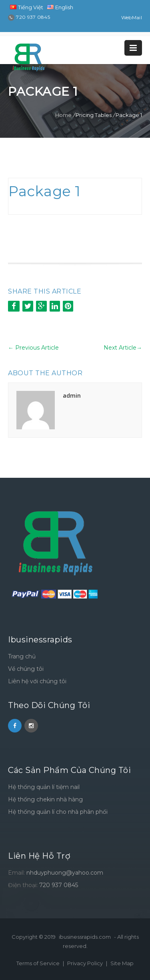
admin (72, 395)
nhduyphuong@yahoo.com (65, 873)
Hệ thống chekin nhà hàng (45, 799)
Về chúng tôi (26, 669)
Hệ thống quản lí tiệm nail (44, 787)
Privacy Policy (86, 963)
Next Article (123, 348)
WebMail (132, 17)
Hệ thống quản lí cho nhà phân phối (58, 812)
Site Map (122, 963)
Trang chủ (22, 656)
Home (63, 115)
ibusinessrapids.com (85, 937)
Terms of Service (39, 963)
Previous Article (33, 348)
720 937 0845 (59, 885)
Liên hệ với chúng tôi (37, 681)
